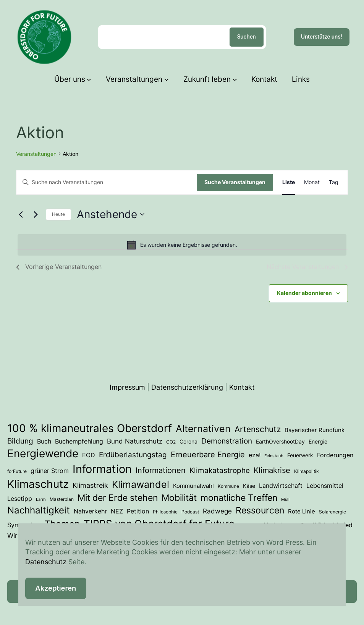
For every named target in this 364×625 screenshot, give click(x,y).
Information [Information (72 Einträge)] (102, 469)
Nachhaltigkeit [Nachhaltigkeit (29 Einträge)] (39, 510)
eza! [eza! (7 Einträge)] (255, 455)
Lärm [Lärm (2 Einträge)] (41, 500)
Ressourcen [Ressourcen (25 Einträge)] (260, 510)
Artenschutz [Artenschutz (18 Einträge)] (258, 429)
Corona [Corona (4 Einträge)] (188, 442)
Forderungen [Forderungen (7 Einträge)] (335, 455)
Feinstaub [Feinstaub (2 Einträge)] (274, 456)
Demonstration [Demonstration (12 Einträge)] (227, 441)
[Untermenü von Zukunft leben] (235, 79)
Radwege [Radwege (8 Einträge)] (217, 511)
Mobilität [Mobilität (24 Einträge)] (179, 498)
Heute (58, 214)
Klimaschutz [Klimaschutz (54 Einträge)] (38, 484)
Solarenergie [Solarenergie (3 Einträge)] (332, 512)
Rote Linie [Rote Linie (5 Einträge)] (302, 512)
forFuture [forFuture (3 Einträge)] (17, 471)
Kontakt (242, 387)
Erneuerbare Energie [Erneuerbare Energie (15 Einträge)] (208, 454)
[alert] (182, 245)
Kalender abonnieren (304, 293)
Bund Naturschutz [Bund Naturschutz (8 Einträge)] (135, 441)
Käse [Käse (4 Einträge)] (249, 486)
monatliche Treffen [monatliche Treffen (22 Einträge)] (239, 498)
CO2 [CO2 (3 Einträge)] (171, 442)
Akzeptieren (56, 588)
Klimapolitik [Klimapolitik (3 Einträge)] (307, 471)
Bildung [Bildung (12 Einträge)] (20, 441)
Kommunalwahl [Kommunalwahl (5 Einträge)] (193, 486)
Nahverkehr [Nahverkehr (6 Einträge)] (90, 511)
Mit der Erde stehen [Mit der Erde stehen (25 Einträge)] (118, 498)
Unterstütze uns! (322, 37)
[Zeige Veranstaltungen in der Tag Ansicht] (334, 182)
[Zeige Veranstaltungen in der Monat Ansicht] (312, 182)
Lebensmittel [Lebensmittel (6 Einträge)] (325, 486)
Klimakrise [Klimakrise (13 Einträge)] (272, 470)
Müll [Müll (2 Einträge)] (285, 500)
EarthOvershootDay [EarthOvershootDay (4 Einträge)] (280, 442)
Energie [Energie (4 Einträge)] (318, 442)
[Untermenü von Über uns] (89, 79)
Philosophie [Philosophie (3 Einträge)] (165, 512)
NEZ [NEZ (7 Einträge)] (117, 511)
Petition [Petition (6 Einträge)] (138, 511)
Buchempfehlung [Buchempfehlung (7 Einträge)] (79, 441)
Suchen (247, 37)
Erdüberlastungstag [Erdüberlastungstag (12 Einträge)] (133, 455)
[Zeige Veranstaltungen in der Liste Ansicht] (289, 182)
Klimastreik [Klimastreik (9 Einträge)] (90, 485)
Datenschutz (46, 562)
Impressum (127, 387)
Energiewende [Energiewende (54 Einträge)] (43, 453)
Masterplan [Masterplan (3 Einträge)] (62, 499)
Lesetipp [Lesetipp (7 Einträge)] (20, 499)
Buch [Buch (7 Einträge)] (44, 441)
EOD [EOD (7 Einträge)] (89, 455)
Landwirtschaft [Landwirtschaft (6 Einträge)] (281, 486)
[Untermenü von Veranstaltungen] (167, 79)
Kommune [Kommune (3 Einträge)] (228, 486)
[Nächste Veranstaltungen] (36, 214)
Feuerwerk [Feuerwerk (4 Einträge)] (300, 455)
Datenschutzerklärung (187, 387)
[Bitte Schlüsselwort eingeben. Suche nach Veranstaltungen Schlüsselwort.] (107, 182)
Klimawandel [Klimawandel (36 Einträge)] (141, 484)
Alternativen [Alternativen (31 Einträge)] (203, 429)
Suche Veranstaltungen (235, 182)
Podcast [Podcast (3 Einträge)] (190, 512)
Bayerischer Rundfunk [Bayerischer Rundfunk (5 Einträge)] (315, 430)
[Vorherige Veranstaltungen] (21, 214)
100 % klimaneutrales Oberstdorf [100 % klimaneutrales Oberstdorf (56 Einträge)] (90, 428)
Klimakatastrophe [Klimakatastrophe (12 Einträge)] (220, 470)
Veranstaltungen (36, 154)
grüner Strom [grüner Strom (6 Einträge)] (50, 471)
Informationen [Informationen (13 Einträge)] (161, 470)
